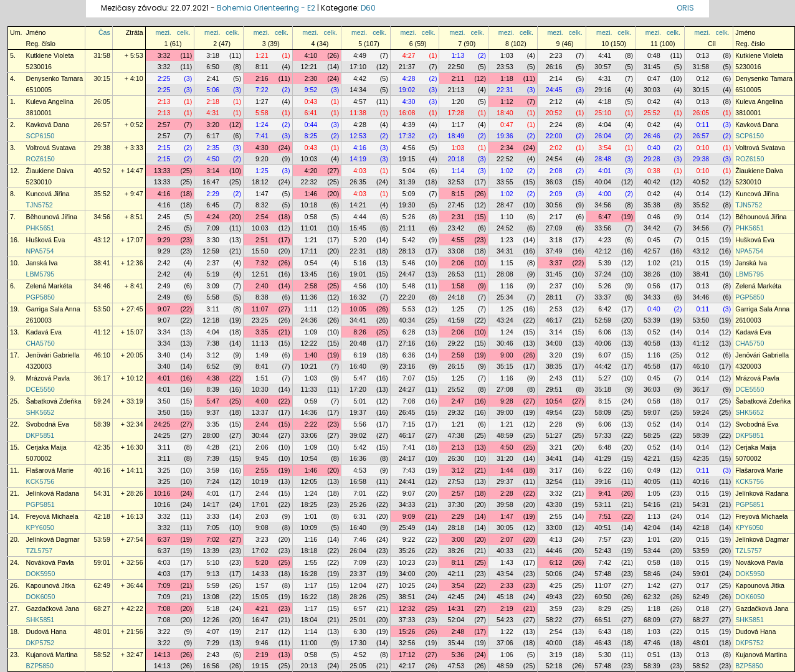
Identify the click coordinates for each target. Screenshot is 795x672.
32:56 (407, 643)
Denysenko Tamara (55, 78)
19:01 (358, 274)
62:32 (652, 597)
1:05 (654, 493)
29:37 (505, 481)
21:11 (407, 228)
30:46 (505, 343)
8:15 (458, 194)
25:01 (358, 620)
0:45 (654, 240)
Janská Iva (42, 263)
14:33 (260, 574)
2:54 (262, 217)
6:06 (605, 332)
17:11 (309, 251)
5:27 (605, 378)
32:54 (554, 481)
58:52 (102, 655)
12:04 (358, 585)
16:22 (309, 597)
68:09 (652, 620)
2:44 (262, 424)
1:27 (262, 102)
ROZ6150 (40, 159)
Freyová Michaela (52, 516)
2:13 (164, 102)
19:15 (407, 159)
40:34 (407, 320)
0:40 (654, 148)
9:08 (262, 528)
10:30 (260, 389)
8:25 (311, 136)
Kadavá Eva (44, 332)
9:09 (409, 516)
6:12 (556, 562)
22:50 (456, 67)
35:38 (652, 205)
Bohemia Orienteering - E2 (266, 8)
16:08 (407, 113)
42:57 (652, 251)
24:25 (162, 424)
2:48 (458, 632)
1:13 (458, 55)
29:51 (554, 389)
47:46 (652, 643)
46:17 (554, 320)
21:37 (407, 67)
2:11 (458, 78)
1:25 (262, 171)
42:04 (652, 528)
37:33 (407, 620)
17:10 (358, 67)
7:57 (605, 539)
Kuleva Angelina (50, 102)
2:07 (507, 539)
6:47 (605, 217)
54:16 (652, 504)
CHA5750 (40, 343)
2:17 (556, 217)
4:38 (213, 378)
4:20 (311, 171)
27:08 (505, 389)
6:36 (409, 355)
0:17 (703, 401)
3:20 (213, 125)
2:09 (556, 194)
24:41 (407, 481)
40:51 (603, 528)
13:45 (309, 274)
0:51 (654, 655)
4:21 (262, 608)
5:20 (360, 240)
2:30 (311, 78)
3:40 (164, 355)
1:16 (507, 286)
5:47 (360, 378)
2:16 (262, 78)
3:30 (213, 240)
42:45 (456, 597)
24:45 (554, 90)
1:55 (311, 562)
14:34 (358, 90)
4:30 (409, 102)
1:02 (507, 171)
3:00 (458, 539)
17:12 (407, 655)
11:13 (260, 343)
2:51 (262, 240)
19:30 (407, 205)
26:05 (102, 102)
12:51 (260, 274)
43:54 (505, 574)
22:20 (407, 297)
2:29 (213, 194)
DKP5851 (40, 435)
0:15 (703, 240)
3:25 (164, 470)
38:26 (652, 274)
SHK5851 (40, 620)
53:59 (102, 539)
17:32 (407, 136)
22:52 (505, 159)
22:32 (309, 182)
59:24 (102, 401)
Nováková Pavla (50, 562)
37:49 (554, 251)
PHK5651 (40, 228)
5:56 (360, 424)
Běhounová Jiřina (52, 217)
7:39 (213, 458)
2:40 (262, 286)
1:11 (311, 309)
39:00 (505, 412)
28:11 (554, 297)
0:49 (654, 470)
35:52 (102, 194)
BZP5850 (40, 666)
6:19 (360, 355)
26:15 (456, 366)
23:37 (358, 574)
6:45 (213, 205)
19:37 (358, 412)
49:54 (554, 412)
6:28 (409, 332)
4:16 (360, 148)
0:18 (703, 608)
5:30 (605, 655)
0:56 (654, 286)
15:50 (260, 251)
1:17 (458, 125)
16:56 (211, 666)
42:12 (603, 251)
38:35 (554, 366)
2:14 (556, 78)
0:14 (703, 194)
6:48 (605, 447)
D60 (368, 8)
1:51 (262, 378)
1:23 (507, 240)
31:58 (102, 55)
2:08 (556, 171)
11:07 (260, 309)
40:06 (603, 343)
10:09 (309, 528)
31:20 (505, 458)
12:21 (309, 67)
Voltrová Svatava (51, 148)
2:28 (556, 424)
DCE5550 (40, 389)
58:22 (554, 620)
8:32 (262, 205)
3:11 (213, 309)
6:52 (213, 366)
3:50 (164, 401)
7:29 (213, 643)
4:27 (409, 55)
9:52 (311, 90)
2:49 (164, 286)
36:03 (554, 182)
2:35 (213, 148)
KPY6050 (40, 528)
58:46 (652, 574)
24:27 (407, 389)
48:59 (505, 435)
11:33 (309, 389)
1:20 (458, 102)
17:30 (358, 643)
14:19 (358, 159)
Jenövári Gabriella (53, 355)
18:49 (456, 136)
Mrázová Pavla (48, 378)
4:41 (605, 55)
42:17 (407, 666)
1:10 (507, 217)
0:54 (311, 263)
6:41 (311, 113)
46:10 (102, 355)
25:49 (407, 528)
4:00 (605, 194)
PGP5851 (40, 504)
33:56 (603, 228)
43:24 (505, 320)
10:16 (162, 493)
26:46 (652, 136)
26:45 (407, 412)
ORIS (685, 8)
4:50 (213, 159)
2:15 (164, 148)
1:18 (507, 78)
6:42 (605, 309)
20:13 (309, 666)
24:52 (505, 228)
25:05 (358, 666)
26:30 (456, 458)
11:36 (309, 297)
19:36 (505, 136)
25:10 (603, 113)
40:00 (554, 643)
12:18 (211, 320)
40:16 (102, 470)
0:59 (311, 401)
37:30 (456, 504)
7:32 (262, 263)
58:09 (603, 412)
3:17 (556, 470)
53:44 (652, 551)
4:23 (605, 240)
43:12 (102, 240)
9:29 (164, 240)
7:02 (213, 539)
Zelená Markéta (49, 286)
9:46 (262, 643)
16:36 (358, 458)
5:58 (262, 113)
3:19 (556, 655)
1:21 (262, 55)
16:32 (358, 297)
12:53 (358, 136)
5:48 (409, 286)
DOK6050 (41, 597)
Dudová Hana (46, 632)
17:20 (358, 389)
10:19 (260, 481)
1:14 (458, 171)
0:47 (654, 78)
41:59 (456, 320)
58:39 (102, 424)
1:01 (311, 516)
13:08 (211, 597)
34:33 (652, 297)
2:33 (507, 585)
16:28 (309, 574)
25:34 (505, 297)
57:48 (603, 574)
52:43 (603, 551)
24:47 (407, 274)
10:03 (309, 159)
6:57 (360, 608)
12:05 (309, 481)
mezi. (163, 32)
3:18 (213, 55)
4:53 (360, 470)
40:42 (652, 182)
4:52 (360, 655)
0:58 (311, 217)
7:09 (213, 228)
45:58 (652, 366)
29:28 (652, 159)
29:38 (102, 148)
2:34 (507, 148)
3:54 (605, 148)
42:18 (102, 516)
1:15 (507, 263)
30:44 (260, 435)
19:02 (407, 90)
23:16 (407, 366)
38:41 (102, 263)
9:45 (262, 458)
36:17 (102, 378)
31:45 (652, 67)
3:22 (164, 632)
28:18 (456, 528)
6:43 (605, 632)
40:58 (652, 343)
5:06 (213, 90)
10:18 (309, 205)
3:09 (213, 286)
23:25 (260, 320)
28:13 (407, 251)
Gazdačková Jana (53, 608)
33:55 (505, 182)
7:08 (409, 401)
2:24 (556, 125)
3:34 (164, 332)
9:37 (213, 412)
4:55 (458, 240)
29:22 (456, 343)
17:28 (456, 113)
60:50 (603, 597)
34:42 (652, 228)
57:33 (603, 435)
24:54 (554, 159)
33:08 (456, 251)
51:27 (554, 435)
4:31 (605, 78)
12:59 (211, 251)
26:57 (102, 125)
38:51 (407, 597)
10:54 (554, 401)
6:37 (164, 539)
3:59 (213, 470)
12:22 (309, 343)
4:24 (213, 217)
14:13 (162, 655)
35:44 (456, 643)
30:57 (603, 67)
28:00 (211, 435)
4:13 (556, 539)
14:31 (456, 608)
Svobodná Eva (48, 424)
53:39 (652, 320)
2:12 (556, 102)
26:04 (603, 136)
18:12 (260, 182)
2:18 (213, 102)
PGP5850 (40, 297)
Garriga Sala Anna (53, 309)
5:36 (458, 655)
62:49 (102, 585)
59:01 (102, 562)
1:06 (507, 655)
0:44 (311, 125)
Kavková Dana (48, 125)
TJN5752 (40, 205)
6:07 (605, 355)
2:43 (556, 378)
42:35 (102, 447)
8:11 (262, 67)
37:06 (505, 643)
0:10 (703, 148)
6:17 (213, 136)
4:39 (409, 125)
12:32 (407, 608)
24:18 (456, 297)
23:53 (505, 67)
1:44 (507, 470)
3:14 (213, 171)
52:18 (554, 666)
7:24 (213, 481)
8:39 (213, 389)
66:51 (603, 620)
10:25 (407, 585)
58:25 (652, 435)
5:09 (409, 194)
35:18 (603, 389)
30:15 (102, 78)
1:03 (507, 55)
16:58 (358, 481)
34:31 (505, 251)
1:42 (654, 585)
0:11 (703, 125)
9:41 (605, 493)
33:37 (603, 297)
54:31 (102, 493)
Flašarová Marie (50, 470)
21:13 (456, 90)
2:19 (507, 608)
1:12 (507, 102)
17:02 (260, 551)
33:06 (309, 435)
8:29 (605, 608)
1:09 (311, 332)
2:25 (164, 78)
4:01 (605, 171)
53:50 (102, 309)
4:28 (409, 78)
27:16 (407, 343)
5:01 (360, 401)
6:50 (213, 67)
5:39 (605, 263)
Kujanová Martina (52, 655)
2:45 (164, 217)
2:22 (311, 424)
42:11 (456, 574)
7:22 (262, 90)
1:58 (458, 286)
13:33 (162, 171)
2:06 (458, 263)
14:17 (211, 504)
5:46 (409, 263)
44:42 (603, 366)
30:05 (505, 528)
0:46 (654, 217)
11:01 (309, 228)
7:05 (213, 528)
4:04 (605, 125)
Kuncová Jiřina (48, 194)
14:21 (358, 205)
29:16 (603, 90)
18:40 (505, 113)
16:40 (358, 366)
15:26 (407, 632)
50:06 (554, 574)
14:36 (309, 412)
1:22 (507, 632)
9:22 (409, 539)
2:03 (262, 516)
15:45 (358, 228)
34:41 (358, 320)
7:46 (360, 539)
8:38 (262, 297)
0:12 (703, 78)
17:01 (260, 504)
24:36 (309, 320)
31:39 (407, 182)
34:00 (554, 343)
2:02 (556, 148)
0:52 (654, 332)
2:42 (164, 263)
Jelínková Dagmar (53, 539)
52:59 (603, 320)
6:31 (360, 516)
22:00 (554, 136)
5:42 (409, 240)
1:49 (262, 355)
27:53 (456, 481)
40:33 (505, 551)
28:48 (603, 159)
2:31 (458, 217)
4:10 (311, 55)
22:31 (505, 90)
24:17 (407, 458)
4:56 (409, 148)
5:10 (213, 562)
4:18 (605, 102)
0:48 (654, 55)
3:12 (213, 355)
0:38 (654, 171)
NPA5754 (40, 251)
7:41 (262, 136)
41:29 (603, 458)
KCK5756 (40, 481)
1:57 (262, 585)
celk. (184, 32)
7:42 (605, 562)
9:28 (507, 401)
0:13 (703, 55)
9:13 (213, 574)
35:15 (505, 366)
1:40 (311, 355)
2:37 (213, 263)
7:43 (409, 470)
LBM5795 (40, 274)
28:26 (358, 597)
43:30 (554, 504)
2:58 (311, 286)
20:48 (358, 343)
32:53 (456, 182)
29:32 (456, 412)
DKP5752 (40, 643)
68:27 (102, 608)
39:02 (358, 435)
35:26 (407, 551)
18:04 (309, 620)
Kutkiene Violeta (50, 55)
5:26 (409, 217)
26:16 (554, 67)
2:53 (556, 309)
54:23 (505, 620)
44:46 (554, 551)
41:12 (102, 332)
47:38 (456, 435)
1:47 (262, 194)
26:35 (358, 182)
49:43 (554, 597)
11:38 (358, 113)
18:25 (309, 504)
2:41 (213, 78)
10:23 (407, 562)
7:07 (409, 378)
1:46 (311, 194)
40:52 (102, 171)
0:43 (311, 102)
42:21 (652, 458)
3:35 (262, 332)
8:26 (360, 332)
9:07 (164, 309)
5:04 (409, 171)
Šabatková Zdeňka (54, 401)
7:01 (360, 493)
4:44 (360, 217)
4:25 (556, 585)
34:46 (102, 286)
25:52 (652, 113)
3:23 (262, 539)
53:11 (603, 504)
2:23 (556, 55)
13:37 (260, 412)
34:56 (603, 205)
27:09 (554, 228)
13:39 (211, 551)
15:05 (260, 597)
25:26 (358, 504)
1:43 (507, 562)
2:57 (164, 125)
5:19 (213, 274)
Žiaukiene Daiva (50, 171)
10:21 (309, 366)
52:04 (456, 620)
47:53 (456, 666)
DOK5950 (41, 574)
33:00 (554, 528)
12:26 (211, 620)
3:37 (556, 263)
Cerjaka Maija (46, 447)
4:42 (360, 78)
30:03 (652, 90)
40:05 (652, 481)
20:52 (554, 113)
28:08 (505, 274)
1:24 (262, 125)
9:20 (262, 159)
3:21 (556, 447)
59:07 (652, 412)
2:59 (458, 355)
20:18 (456, 159)
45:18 (505, 597)
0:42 (654, 102)
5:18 (213, 608)
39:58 (505, 504)
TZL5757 (40, 551)
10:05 (358, 309)
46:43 (603, 643)
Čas (104, 32)
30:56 (554, 205)
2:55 (262, 470)
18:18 (309, 551)
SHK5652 (40, 412)
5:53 (409, 309)
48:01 (102, 632)
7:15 (409, 424)
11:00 (309, 643)
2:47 (458, 401)
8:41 (262, 366)
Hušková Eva (46, 240)
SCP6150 (40, 136)
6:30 (360, 632)
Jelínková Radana (53, 493)
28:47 (505, 205)
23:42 (456, 228)
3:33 (213, 516)
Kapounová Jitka (51, 585)
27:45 (456, 205)
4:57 (360, 102)
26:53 (456, 274)
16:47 (211, 182)
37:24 (603, 274)
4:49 (360, 55)
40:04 (603, 182)
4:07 (213, 632)
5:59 (213, 585)
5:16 (360, 263)
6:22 (605, 470)
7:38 (213, 343)
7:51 (605, 516)
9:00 (507, 355)
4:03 (360, 171)
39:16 (603, 481)
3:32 (164, 55)
